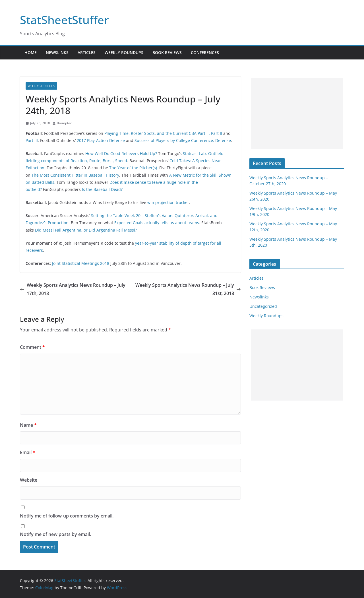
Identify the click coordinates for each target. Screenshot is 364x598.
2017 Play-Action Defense (101, 140)
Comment (32, 347)
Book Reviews (167, 52)
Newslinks (57, 52)
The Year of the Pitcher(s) (133, 168)
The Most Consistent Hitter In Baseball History (75, 175)
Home (31, 52)
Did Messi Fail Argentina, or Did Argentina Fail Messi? (86, 230)
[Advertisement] (297, 114)
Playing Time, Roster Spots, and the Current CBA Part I (156, 133)
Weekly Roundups (124, 52)
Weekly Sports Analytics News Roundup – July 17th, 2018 (73, 289)
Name (28, 425)
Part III (32, 140)
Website (29, 480)
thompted (65, 123)
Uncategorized (263, 306)
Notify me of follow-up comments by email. (67, 516)
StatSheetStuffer (64, 20)
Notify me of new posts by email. (55, 534)
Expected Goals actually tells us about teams (157, 223)
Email (28, 452)
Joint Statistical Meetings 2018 (81, 263)
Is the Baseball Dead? (102, 189)
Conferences (205, 52)
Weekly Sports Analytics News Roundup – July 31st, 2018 (188, 289)
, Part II (215, 133)
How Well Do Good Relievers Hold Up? (121, 153)
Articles (87, 52)
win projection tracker (168, 202)
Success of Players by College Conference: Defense (183, 140)
